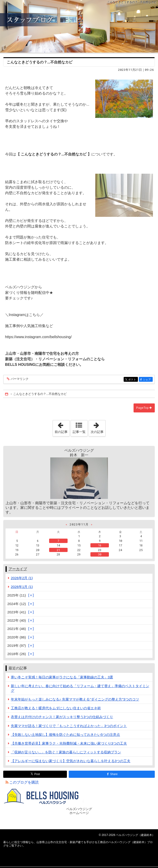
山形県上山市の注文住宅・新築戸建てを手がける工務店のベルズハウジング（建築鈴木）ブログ (79, 26)
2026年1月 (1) (22, 587)
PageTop (143, 408)
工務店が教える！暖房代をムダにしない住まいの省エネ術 (56, 708)
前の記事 (62, 427)
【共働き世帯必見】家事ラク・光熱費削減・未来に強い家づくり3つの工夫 (69, 743)
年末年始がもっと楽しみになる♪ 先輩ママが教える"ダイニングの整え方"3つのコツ (75, 699)
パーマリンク (19, 379)
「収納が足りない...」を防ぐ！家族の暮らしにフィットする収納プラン (66, 752)
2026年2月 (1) (22, 578)
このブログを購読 (24, 782)
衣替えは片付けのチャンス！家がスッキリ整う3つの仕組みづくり (62, 717)
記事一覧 (79, 432)
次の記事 (98, 427)
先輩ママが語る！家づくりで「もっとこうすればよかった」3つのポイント (69, 726)
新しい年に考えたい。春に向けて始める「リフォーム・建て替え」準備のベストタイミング (80, 688)
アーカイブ (18, 569)
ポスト (133, 380)
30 (100, 554)
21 (58, 550)
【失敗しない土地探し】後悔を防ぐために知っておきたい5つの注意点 (66, 735)
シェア (148, 380)
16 (100, 545)
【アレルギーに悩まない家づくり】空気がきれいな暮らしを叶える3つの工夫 (71, 761)
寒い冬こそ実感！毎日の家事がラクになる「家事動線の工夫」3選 (62, 677)
